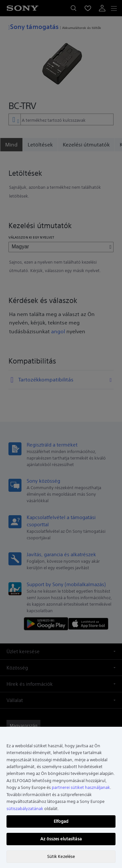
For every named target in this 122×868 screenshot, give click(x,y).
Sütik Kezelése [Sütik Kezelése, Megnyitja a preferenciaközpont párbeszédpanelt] (61, 856)
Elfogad (61, 821)
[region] (61, 797)
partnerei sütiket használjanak (81, 787)
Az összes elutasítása (61, 839)
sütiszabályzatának (25, 809)
